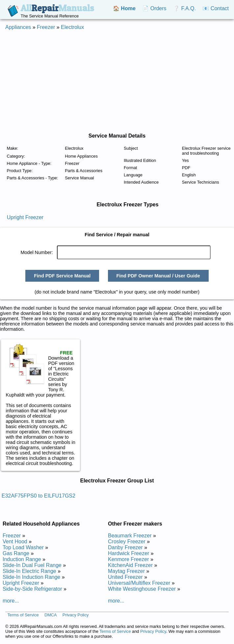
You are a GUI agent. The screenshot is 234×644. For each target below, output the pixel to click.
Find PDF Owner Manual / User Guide (158, 276)
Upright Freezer (25, 217)
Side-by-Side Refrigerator (32, 589)
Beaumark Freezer (130, 536)
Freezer (46, 27)
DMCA (51, 615)
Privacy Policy (76, 615)
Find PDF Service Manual (62, 276)
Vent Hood (15, 541)
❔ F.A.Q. (184, 8)
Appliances (18, 27)
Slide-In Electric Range (29, 571)
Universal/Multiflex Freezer (139, 583)
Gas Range (16, 553)
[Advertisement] (109, 82)
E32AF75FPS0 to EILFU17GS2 (39, 496)
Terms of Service (23, 615)
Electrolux (72, 27)
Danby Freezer (125, 547)
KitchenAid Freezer (130, 565)
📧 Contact (216, 8)
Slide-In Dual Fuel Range (32, 565)
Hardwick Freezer (129, 553)
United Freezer (125, 577)
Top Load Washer (23, 547)
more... (11, 601)
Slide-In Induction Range (31, 577)
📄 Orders (154, 8)
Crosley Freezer (127, 541)
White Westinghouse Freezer (142, 589)
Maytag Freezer (126, 571)
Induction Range (22, 559)
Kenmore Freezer (129, 559)
